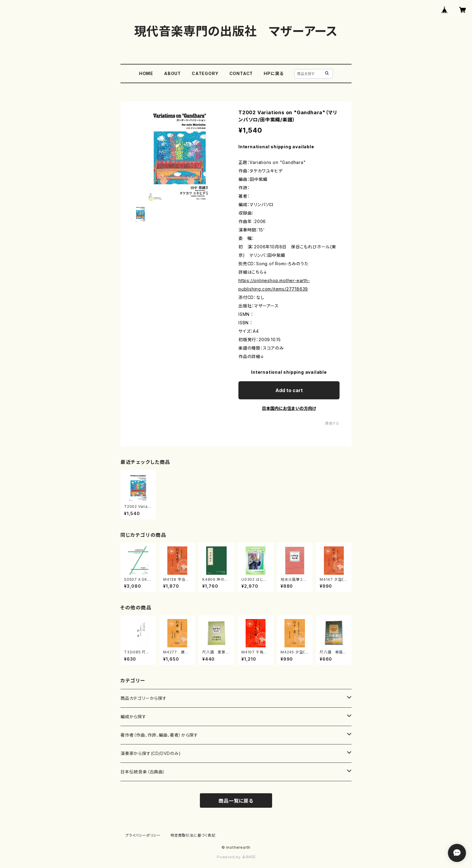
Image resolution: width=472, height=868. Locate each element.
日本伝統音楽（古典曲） (143, 772)
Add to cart (289, 390)
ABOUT (172, 73)
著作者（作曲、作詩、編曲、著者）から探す (159, 735)
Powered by (236, 857)
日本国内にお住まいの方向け (289, 408)
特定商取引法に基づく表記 (193, 835)
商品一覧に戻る (236, 801)
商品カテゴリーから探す (144, 698)
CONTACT (241, 73)
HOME (146, 73)
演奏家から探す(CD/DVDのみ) (151, 753)
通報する (332, 423)
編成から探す (133, 717)
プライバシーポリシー (143, 835)
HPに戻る (274, 73)
